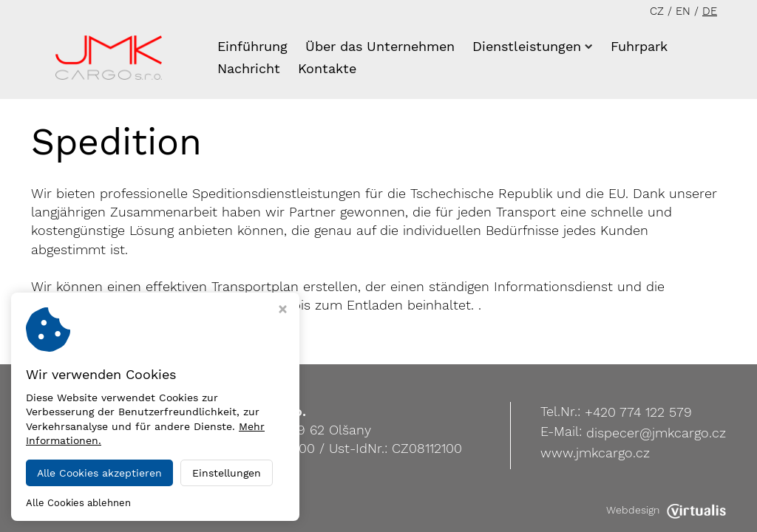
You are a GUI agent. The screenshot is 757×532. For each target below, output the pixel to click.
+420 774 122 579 (638, 412)
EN (683, 11)
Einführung (252, 46)
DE (710, 11)
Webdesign (666, 510)
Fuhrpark (639, 46)
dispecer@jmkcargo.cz (656, 433)
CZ (657, 11)
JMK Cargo (145, 510)
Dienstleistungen (533, 46)
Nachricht (249, 68)
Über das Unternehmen (380, 46)
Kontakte (327, 68)
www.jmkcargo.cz (595, 453)
